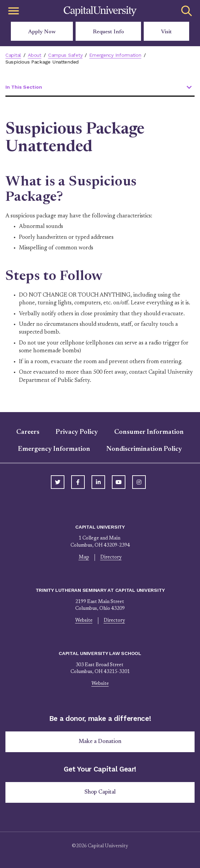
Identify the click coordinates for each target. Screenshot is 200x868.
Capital (13, 55)
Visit (166, 32)
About (35, 55)
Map (84, 557)
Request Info (108, 32)
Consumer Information (149, 432)
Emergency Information (115, 55)
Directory (111, 557)
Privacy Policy (77, 432)
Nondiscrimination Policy (144, 449)
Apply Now (42, 32)
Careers (28, 432)
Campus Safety (65, 55)
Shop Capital (100, 792)
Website (84, 621)
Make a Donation (100, 742)
